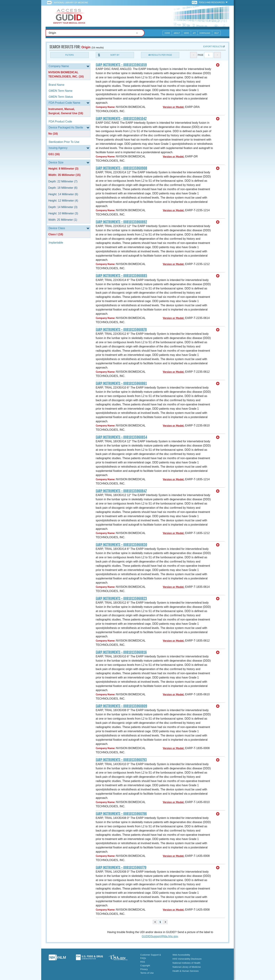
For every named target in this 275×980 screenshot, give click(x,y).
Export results (213, 47)
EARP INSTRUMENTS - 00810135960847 (121, 491)
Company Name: (105, 107)
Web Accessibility (181, 955)
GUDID (69, 16)
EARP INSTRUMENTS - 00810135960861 (121, 383)
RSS (143, 962)
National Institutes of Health (187, 963)
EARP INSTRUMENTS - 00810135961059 (121, 65)
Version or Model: (174, 107)
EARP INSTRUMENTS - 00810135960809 (121, 706)
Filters (69, 55)
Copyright (145, 966)
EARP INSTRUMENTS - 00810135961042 (121, 119)
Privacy (144, 969)
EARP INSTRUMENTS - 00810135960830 (121, 545)
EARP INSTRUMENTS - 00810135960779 (121, 868)
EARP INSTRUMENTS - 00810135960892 (121, 222)
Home (167, 33)
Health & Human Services (186, 971)
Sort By (115, 55)
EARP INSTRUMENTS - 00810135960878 (121, 330)
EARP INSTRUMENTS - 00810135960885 (121, 276)
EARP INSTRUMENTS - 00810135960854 (121, 437)
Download (205, 33)
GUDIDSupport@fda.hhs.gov (160, 936)
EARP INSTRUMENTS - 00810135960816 (121, 652)
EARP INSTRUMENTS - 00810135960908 (121, 168)
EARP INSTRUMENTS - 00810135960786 (121, 814)
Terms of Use (147, 973)
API (194, 33)
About (177, 33)
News (186, 33)
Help (216, 33)
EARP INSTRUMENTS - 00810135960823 (121, 599)
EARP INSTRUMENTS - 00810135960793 (121, 760)
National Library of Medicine (71, 3)
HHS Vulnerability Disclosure (187, 959)
